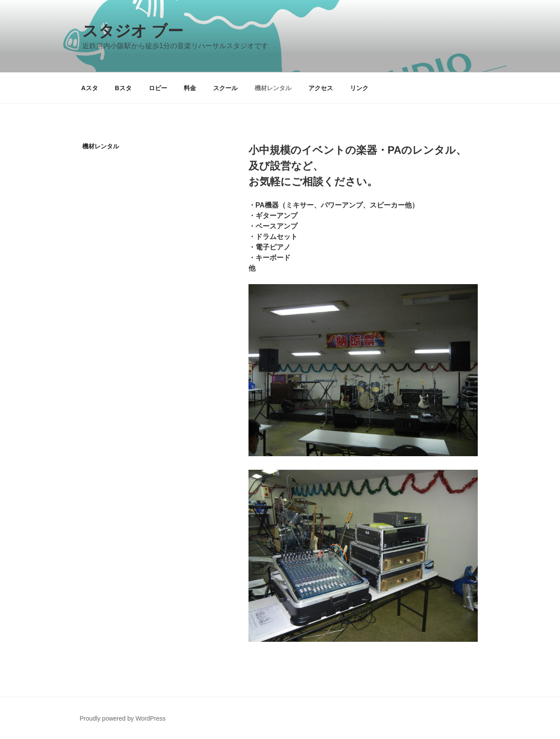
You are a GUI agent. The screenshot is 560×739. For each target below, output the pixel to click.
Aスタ (90, 88)
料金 (190, 88)
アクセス (321, 88)
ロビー (158, 88)
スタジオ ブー (133, 31)
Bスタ (123, 88)
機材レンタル (273, 88)
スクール (225, 88)
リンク (359, 88)
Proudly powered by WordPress (123, 718)
